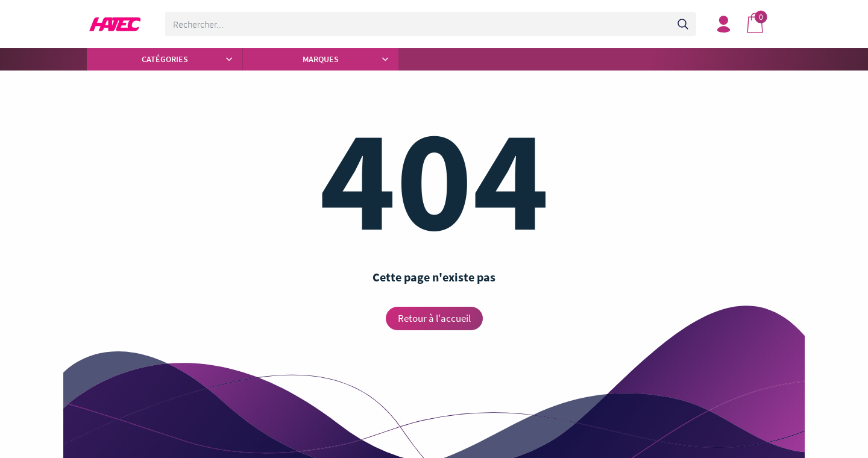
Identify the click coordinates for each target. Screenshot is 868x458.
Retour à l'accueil (434, 318)
